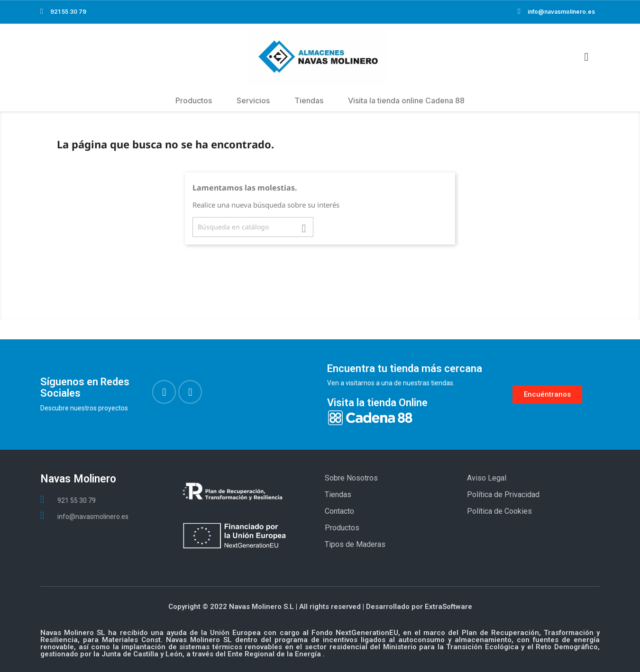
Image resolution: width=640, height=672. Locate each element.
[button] (547, 395)
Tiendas (309, 100)
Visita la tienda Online (377, 403)
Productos (194, 100)
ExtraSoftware (448, 607)
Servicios (253, 100)
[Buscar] (253, 227)
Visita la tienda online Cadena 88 (406, 100)
